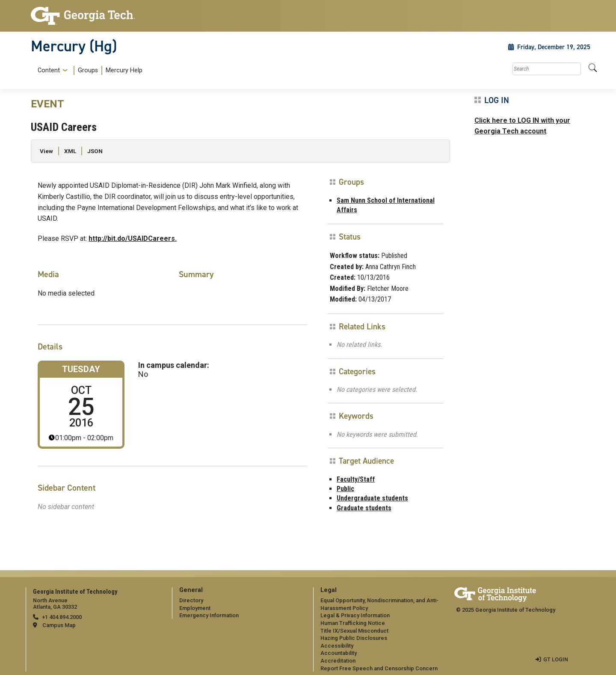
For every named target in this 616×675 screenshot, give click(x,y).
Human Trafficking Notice (353, 623)
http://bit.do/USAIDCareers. (133, 238)
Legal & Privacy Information (355, 615)
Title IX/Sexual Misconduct (354, 631)
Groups (88, 70)
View (46, 151)
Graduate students (364, 508)
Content (49, 71)
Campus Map (59, 625)
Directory (191, 600)
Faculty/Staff (356, 479)
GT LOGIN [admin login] (556, 659)
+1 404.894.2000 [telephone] (62, 617)
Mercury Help (124, 70)
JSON (95, 151)
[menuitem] (88, 70)
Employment (195, 608)
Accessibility (337, 646)
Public (345, 489)
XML (70, 151)
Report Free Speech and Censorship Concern (379, 668)
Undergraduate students (372, 498)
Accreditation (338, 661)
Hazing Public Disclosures (354, 638)
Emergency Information (209, 615)
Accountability (339, 653)
